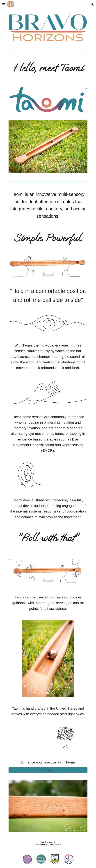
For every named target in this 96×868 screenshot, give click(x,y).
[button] (4, 4)
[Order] (48, 770)
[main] (48, 68)
